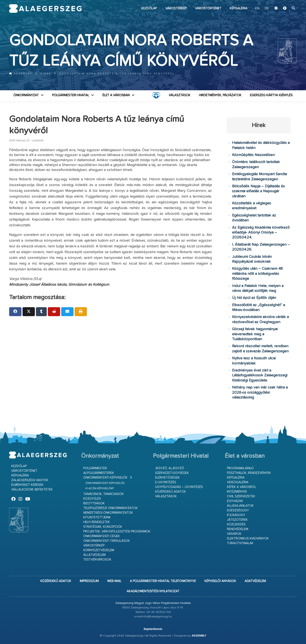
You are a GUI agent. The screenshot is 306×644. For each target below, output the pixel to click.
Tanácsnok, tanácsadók (104, 494)
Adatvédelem (255, 581)
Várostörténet (208, 8)
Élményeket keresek (27, 485)
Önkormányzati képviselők (105, 478)
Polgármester (95, 468)
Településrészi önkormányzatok (110, 508)
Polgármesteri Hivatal (71, 95)
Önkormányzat (26, 95)
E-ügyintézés (166, 482)
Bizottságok (94, 503)
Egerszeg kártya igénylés (271, 95)
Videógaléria (238, 482)
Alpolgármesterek (99, 473)
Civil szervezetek (241, 496)
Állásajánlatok (240, 506)
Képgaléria (239, 8)
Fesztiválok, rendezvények (249, 473)
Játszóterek (237, 520)
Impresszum (89, 581)
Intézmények (237, 492)
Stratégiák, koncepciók (103, 527)
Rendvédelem (238, 529)
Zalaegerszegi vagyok (30, 480)
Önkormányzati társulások (107, 541)
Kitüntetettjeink (97, 517)
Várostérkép (176, 8)
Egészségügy (238, 510)
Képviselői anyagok (220, 581)
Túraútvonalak (240, 543)
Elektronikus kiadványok (248, 539)
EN (257, 9)
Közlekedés (236, 524)
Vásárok (234, 534)
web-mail (114, 581)
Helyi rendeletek (97, 522)
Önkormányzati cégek (102, 536)
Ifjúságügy (236, 515)
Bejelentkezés (153, 629)
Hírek (46, 74)
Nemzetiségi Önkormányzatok (108, 513)
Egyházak (235, 501)
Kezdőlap (149, 8)
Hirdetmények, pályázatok (220, 95)
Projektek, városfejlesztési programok (117, 531)
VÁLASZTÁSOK (180, 95)
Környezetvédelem (99, 550)
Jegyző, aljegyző (170, 468)
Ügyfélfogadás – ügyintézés (179, 487)
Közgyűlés (92, 499)
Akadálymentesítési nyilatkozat (153, 591)
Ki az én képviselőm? (100, 488)
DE (267, 9)
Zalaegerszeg (45, 9)
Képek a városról (242, 487)
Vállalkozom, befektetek (32, 490)
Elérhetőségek (167, 478)
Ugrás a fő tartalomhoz (286, 2)
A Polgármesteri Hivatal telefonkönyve (163, 581)
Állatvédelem (94, 555)
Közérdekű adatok (171, 492)
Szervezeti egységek (172, 473)
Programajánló (240, 468)
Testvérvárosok (97, 560)
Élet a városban (116, 95)
